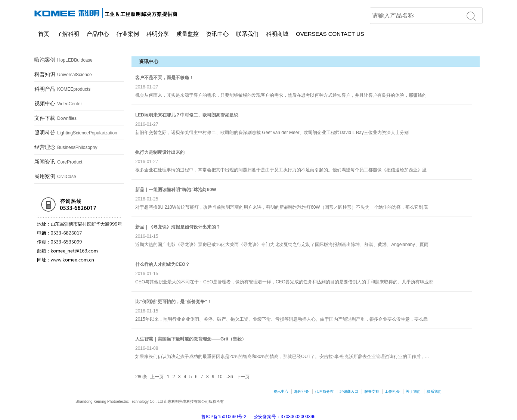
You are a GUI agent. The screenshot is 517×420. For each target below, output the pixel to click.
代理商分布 (324, 391)
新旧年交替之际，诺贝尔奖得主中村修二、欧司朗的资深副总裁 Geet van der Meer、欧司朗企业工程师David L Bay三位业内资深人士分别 (272, 133)
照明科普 (76, 133)
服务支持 (372, 391)
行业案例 (128, 34)
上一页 (157, 377)
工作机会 (392, 391)
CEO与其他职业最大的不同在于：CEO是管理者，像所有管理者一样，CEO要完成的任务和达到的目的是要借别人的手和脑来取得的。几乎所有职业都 (284, 282)
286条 (141, 377)
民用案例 (55, 176)
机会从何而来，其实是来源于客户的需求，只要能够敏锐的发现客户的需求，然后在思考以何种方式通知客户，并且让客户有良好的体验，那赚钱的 (281, 95)
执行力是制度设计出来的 (160, 152)
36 (230, 377)
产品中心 (98, 34)
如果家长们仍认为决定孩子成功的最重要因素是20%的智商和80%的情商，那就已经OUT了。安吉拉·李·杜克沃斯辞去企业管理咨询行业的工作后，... (282, 357)
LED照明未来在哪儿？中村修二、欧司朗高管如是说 (187, 115)
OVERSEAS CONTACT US (330, 34)
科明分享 (158, 34)
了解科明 (68, 34)
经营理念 (66, 147)
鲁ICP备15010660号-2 (224, 417)
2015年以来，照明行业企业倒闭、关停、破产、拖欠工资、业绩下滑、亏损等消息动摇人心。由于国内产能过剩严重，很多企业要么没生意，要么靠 (281, 319)
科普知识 (63, 74)
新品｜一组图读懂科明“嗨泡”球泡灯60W (176, 190)
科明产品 (62, 89)
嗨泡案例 (64, 60)
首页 (44, 34)
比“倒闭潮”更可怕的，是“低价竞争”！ (173, 302)
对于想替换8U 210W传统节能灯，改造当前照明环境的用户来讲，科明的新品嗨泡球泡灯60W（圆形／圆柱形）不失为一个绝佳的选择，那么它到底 (281, 207)
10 (220, 377)
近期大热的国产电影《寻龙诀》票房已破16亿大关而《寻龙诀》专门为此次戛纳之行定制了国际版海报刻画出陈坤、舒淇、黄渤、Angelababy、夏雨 (282, 245)
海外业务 (301, 391)
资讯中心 (217, 34)
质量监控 (188, 34)
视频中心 (58, 103)
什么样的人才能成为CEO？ (162, 264)
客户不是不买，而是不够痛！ (164, 78)
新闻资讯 (58, 162)
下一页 (243, 377)
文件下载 (55, 118)
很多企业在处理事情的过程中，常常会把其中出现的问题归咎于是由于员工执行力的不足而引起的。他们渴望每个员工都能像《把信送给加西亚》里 (281, 170)
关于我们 (413, 391)
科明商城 (277, 34)
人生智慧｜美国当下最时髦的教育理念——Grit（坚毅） (191, 339)
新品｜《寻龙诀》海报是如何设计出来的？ (178, 227)
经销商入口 (349, 391)
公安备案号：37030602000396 (284, 417)
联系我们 (247, 34)
